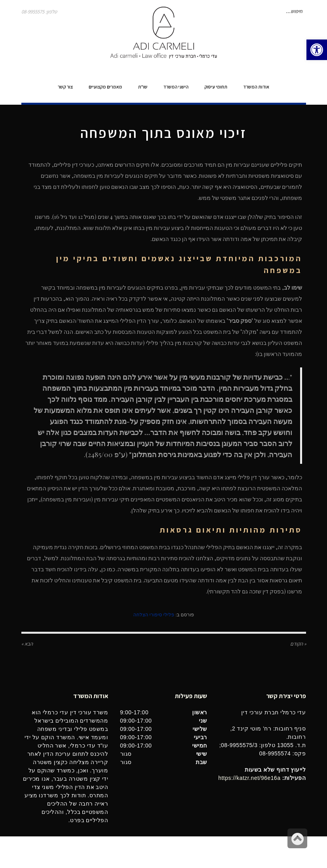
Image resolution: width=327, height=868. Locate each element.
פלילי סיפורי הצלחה (154, 614)
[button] (317, 50)
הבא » (27, 644)
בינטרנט (30, 852)
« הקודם (298, 644)
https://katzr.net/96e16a (250, 778)
